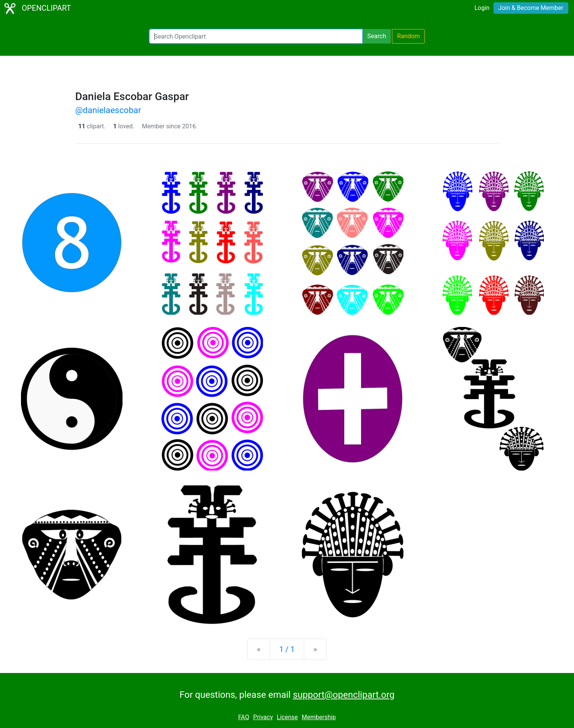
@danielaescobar (108, 110)
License (287, 717)
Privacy (263, 717)
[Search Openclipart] (256, 36)
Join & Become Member (531, 8)
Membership (319, 717)
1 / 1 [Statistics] (287, 649)
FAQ (244, 717)
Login (482, 8)
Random (408, 36)
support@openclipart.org (343, 695)
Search (376, 36)
